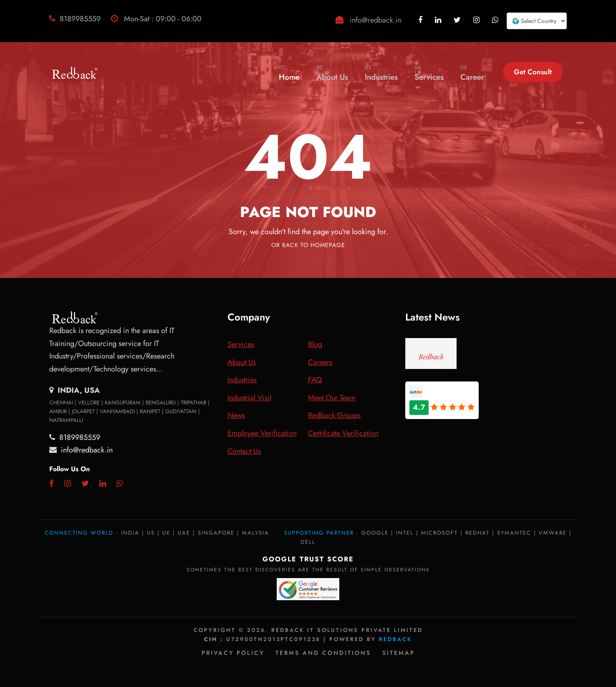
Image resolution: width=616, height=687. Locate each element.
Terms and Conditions (323, 653)
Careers (320, 362)
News (236, 415)
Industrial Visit (249, 398)
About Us (332, 73)
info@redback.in (376, 20)
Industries (381, 73)
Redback (431, 356)
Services (429, 77)
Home (289, 73)
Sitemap (399, 653)
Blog (315, 344)
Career (472, 73)
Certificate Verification (343, 433)
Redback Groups (334, 415)
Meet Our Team (332, 398)
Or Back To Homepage (308, 245)
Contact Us (244, 451)
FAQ (315, 380)
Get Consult (533, 72)
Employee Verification (262, 433)
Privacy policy (233, 653)
